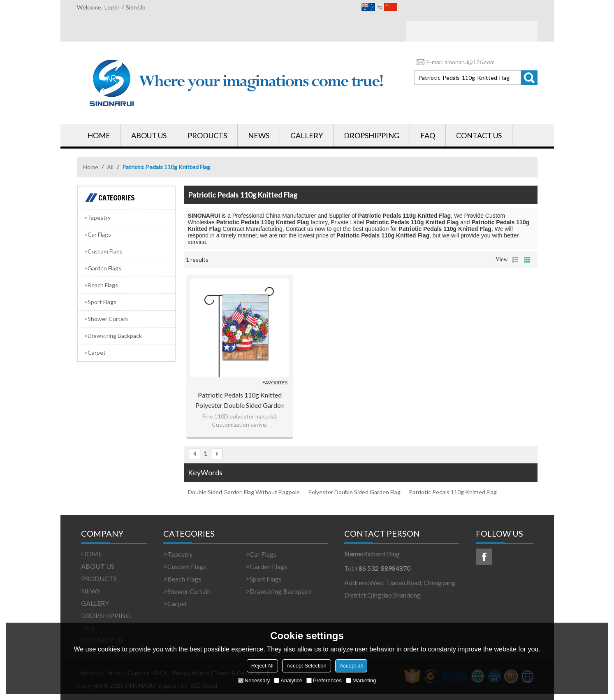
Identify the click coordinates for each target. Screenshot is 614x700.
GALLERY (307, 135)
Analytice (288, 680)
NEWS (259, 135)
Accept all (351, 666)
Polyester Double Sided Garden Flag (354, 492)
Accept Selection (307, 666)
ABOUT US (149, 135)
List (515, 260)
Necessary (254, 680)
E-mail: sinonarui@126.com (454, 62)
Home (91, 167)
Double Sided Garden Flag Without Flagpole (244, 492)
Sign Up (136, 7)
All (110, 167)
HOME (99, 135)
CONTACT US (479, 135)
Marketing (361, 680)
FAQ (428, 135)
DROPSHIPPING (372, 135)
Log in (112, 7)
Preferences (324, 680)
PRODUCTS (207, 135)
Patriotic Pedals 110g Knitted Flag (453, 492)
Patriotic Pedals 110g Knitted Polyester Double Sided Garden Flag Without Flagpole (240, 401)
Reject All (262, 666)
